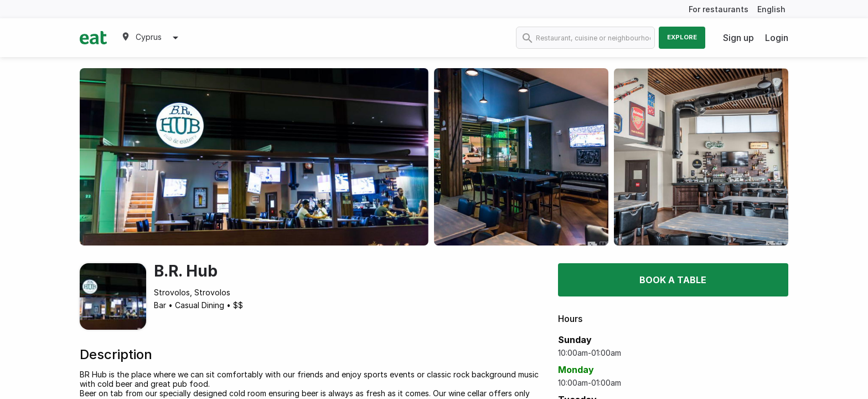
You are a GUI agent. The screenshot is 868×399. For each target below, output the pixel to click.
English (771, 9)
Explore (682, 37)
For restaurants (719, 9)
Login (777, 38)
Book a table (673, 280)
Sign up (738, 38)
